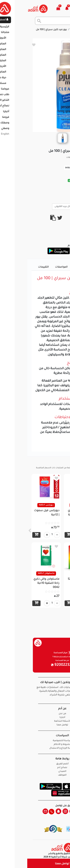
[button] (42, 9)
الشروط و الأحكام (35, 745)
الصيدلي (35, 771)
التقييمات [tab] (16, 267)
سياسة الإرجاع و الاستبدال (35, 748)
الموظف (35, 775)
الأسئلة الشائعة (35, 721)
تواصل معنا (35, 863)
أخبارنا (35, 718)
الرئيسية (62, 30)
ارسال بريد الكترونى (38, 206)
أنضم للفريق (35, 764)
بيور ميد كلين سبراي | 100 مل (24, 30)
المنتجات (49, 30)
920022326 (35, 665)
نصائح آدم (35, 768)
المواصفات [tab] (34, 267)
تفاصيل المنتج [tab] (55, 267)
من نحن (35, 714)
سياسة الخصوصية (35, 741)
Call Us (59, 206)
